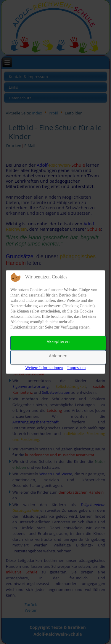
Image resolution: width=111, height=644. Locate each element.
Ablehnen (58, 356)
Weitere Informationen (44, 368)
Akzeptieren (58, 341)
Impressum (76, 368)
